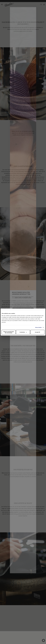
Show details (38, 327)
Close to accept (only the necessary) (9, 332)
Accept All (37, 332)
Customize (23, 332)
